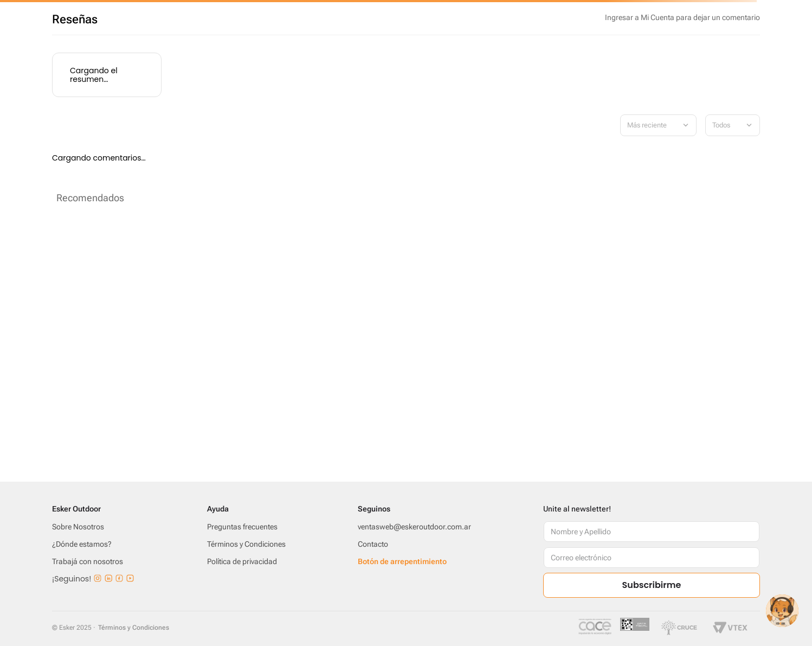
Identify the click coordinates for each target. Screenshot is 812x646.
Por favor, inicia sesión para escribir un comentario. (682, 17)
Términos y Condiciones (134, 628)
